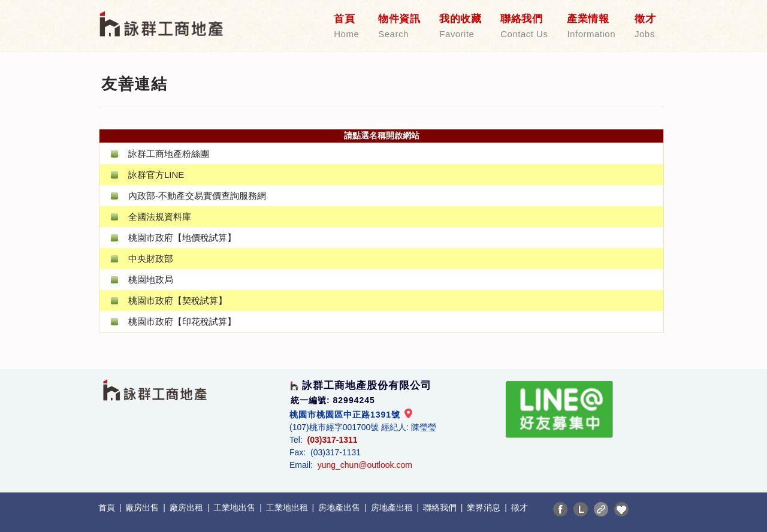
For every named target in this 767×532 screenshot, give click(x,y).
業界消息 (485, 507)
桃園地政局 (151, 279)
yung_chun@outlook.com (365, 465)
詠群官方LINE (156, 175)
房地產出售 (340, 507)
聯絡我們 (524, 26)
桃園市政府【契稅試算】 (178, 300)
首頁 (346, 26)
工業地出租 (288, 507)
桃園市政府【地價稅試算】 (182, 238)
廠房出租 (188, 507)
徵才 (645, 26)
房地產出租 (393, 507)
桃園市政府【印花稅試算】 (182, 321)
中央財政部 (151, 259)
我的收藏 (460, 26)
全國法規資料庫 (160, 217)
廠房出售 (143, 507)
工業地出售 (235, 507)
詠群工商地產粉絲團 (169, 154)
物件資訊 (399, 26)
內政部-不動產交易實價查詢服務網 (197, 196)
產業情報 (591, 26)
